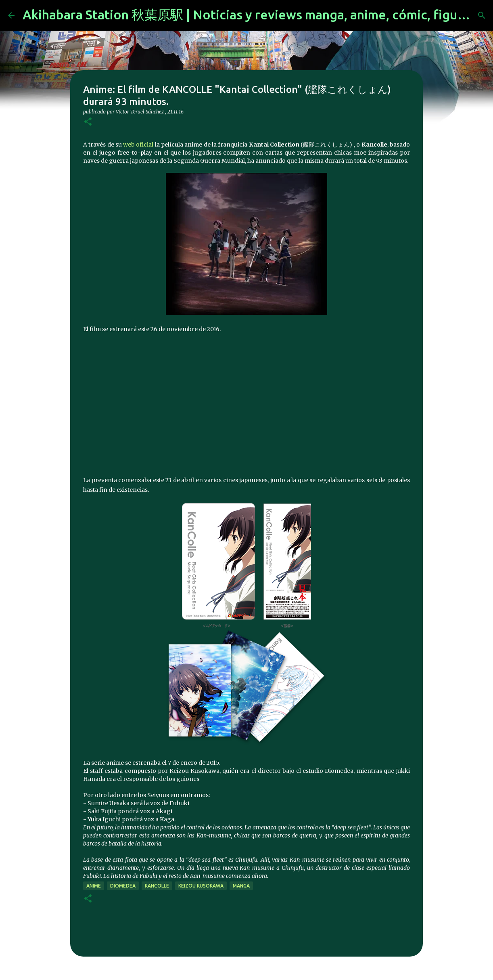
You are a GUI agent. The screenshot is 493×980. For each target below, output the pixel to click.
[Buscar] (482, 15)
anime (94, 886)
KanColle (157, 886)
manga (241, 886)
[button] (88, 122)
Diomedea (123, 886)
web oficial (138, 145)
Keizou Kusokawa (201, 886)
